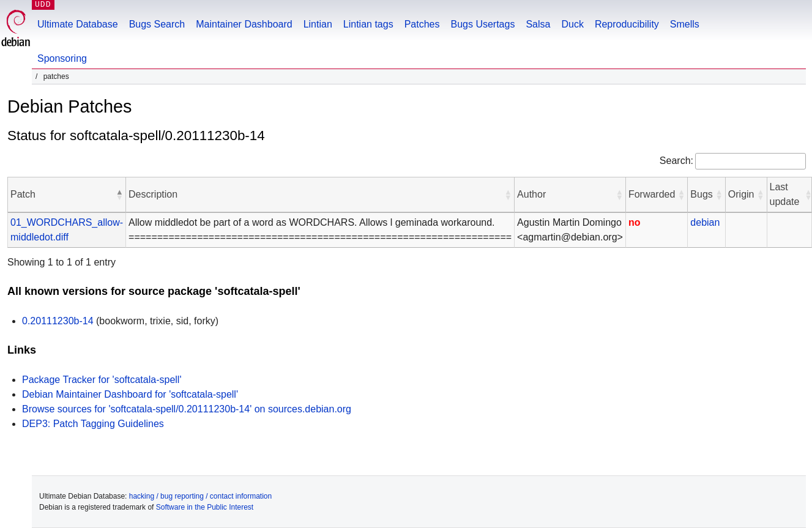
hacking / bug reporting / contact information (200, 496)
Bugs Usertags (482, 24)
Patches (422, 24)
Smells (685, 24)
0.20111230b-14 (58, 321)
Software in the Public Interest (205, 507)
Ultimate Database (78, 24)
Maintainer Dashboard (244, 24)
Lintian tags (368, 24)
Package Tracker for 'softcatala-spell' (102, 380)
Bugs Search (157, 24)
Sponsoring (62, 58)
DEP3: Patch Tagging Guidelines (93, 424)
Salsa (538, 24)
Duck (572, 24)
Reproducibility (627, 24)
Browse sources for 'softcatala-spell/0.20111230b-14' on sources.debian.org (187, 409)
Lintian (318, 24)
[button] (119, 195)
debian (705, 222)
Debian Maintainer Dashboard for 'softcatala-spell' (130, 394)
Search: (676, 161)
